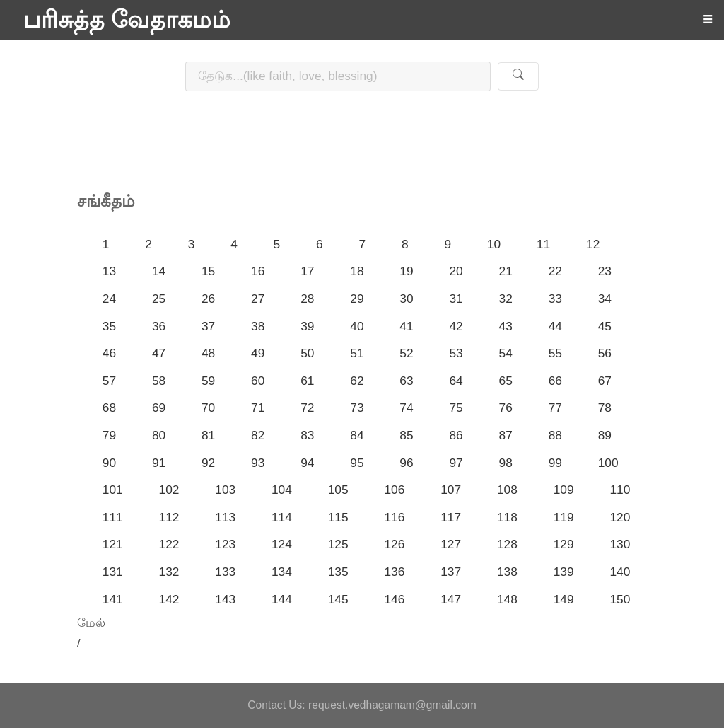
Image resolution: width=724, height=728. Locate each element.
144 (282, 599)
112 (169, 517)
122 (169, 544)
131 (113, 572)
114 (282, 517)
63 (406, 381)
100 (608, 463)
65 (506, 381)
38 (258, 326)
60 (258, 381)
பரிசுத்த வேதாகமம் (127, 20)
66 (555, 381)
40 (357, 326)
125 (338, 544)
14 (159, 271)
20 (456, 271)
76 (506, 408)
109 (564, 490)
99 (555, 463)
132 (169, 572)
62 (357, 381)
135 (338, 572)
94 (307, 463)
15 (208, 271)
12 (593, 244)
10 (494, 244)
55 (555, 353)
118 (507, 517)
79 (109, 435)
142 (169, 599)
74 (406, 408)
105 (338, 490)
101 (113, 490)
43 (506, 326)
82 (258, 435)
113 (225, 517)
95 (357, 463)
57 (109, 381)
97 (456, 463)
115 (338, 517)
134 (282, 572)
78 (605, 408)
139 (564, 572)
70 (208, 408)
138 (507, 572)
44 (555, 326)
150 (620, 599)
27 (258, 299)
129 (564, 544)
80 (159, 435)
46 (109, 353)
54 (506, 353)
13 (109, 271)
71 (258, 408)
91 (159, 463)
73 (357, 408)
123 (225, 544)
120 (620, 517)
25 (159, 299)
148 (507, 599)
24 (109, 299)
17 (307, 271)
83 (307, 435)
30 (406, 299)
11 (543, 244)
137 (451, 572)
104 (282, 490)
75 (456, 408)
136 (394, 572)
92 (208, 463)
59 (208, 381)
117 (451, 517)
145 (338, 599)
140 (620, 572)
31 (456, 299)
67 (605, 381)
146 (394, 599)
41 (406, 326)
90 (109, 463)
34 (605, 299)
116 (394, 517)
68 (109, 408)
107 (451, 490)
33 (555, 299)
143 (225, 599)
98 (506, 463)
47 (159, 353)
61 (307, 381)
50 (307, 353)
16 (258, 271)
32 (506, 299)
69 (159, 408)
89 (605, 435)
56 (605, 353)
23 (605, 271)
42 (456, 326)
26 (208, 299)
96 (406, 463)
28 (307, 299)
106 (394, 490)
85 (406, 435)
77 (555, 408)
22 (555, 271)
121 (113, 544)
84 (357, 435)
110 (620, 490)
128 (507, 544)
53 (456, 353)
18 (357, 271)
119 (564, 517)
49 (258, 353)
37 (208, 326)
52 (406, 353)
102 (169, 490)
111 (113, 517)
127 (451, 544)
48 (208, 353)
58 (159, 381)
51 (357, 353)
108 (507, 490)
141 (113, 599)
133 (225, 572)
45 (605, 326)
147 (451, 599)
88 (555, 435)
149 (564, 599)
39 (307, 326)
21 (506, 271)
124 (282, 544)
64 (456, 381)
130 (620, 544)
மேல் (91, 623)
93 (258, 463)
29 (357, 299)
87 (506, 435)
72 (307, 408)
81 (208, 435)
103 (225, 490)
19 (406, 271)
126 (394, 544)
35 (109, 326)
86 (456, 435)
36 (159, 326)
